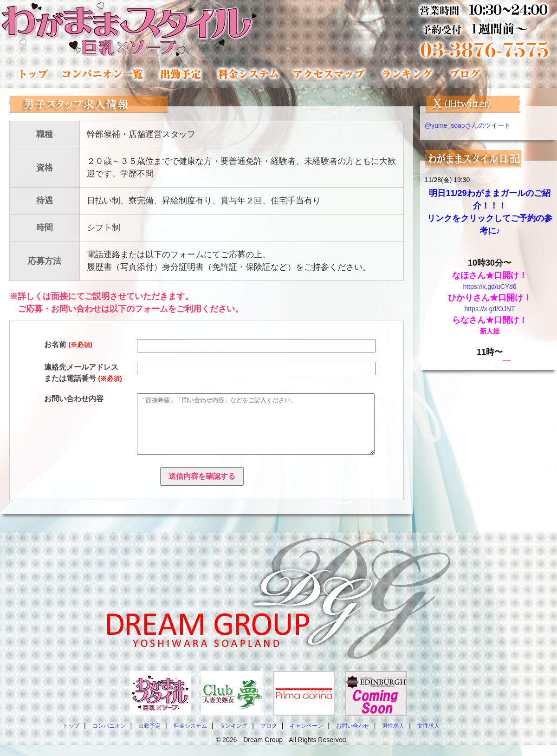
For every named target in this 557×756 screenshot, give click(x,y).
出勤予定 (180, 74)
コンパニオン (109, 737)
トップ (34, 74)
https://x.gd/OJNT (490, 309)
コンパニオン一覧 (103, 74)
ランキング (407, 74)
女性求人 (428, 737)
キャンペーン (306, 737)
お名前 (68, 344)
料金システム (247, 74)
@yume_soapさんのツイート (468, 125)
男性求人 (393, 737)
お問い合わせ (353, 737)
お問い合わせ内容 (74, 399)
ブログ (269, 737)
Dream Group (263, 751)
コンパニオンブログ (464, 74)
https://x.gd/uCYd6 (489, 287)
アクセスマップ (330, 74)
